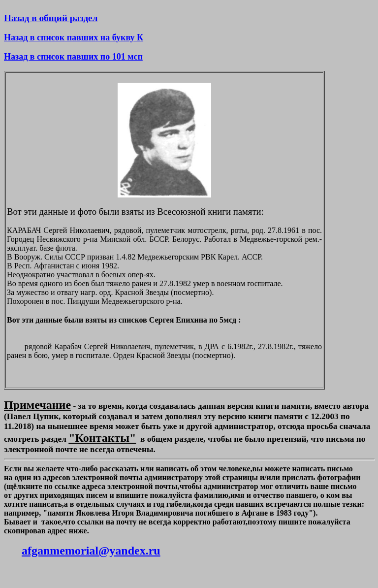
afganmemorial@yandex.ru (91, 551)
